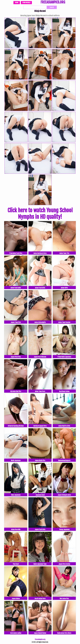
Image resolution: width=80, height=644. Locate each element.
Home (17, 3)
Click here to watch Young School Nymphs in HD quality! (40, 214)
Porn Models (26, 3)
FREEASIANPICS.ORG (53, 2)
